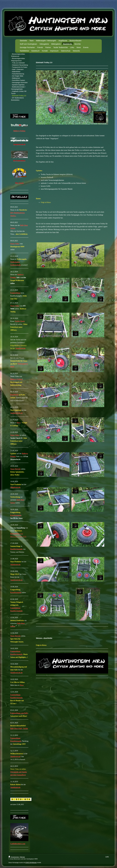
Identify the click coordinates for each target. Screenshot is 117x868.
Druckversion (14, 857)
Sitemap (22, 857)
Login (107, 857)
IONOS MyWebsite (31, 863)
